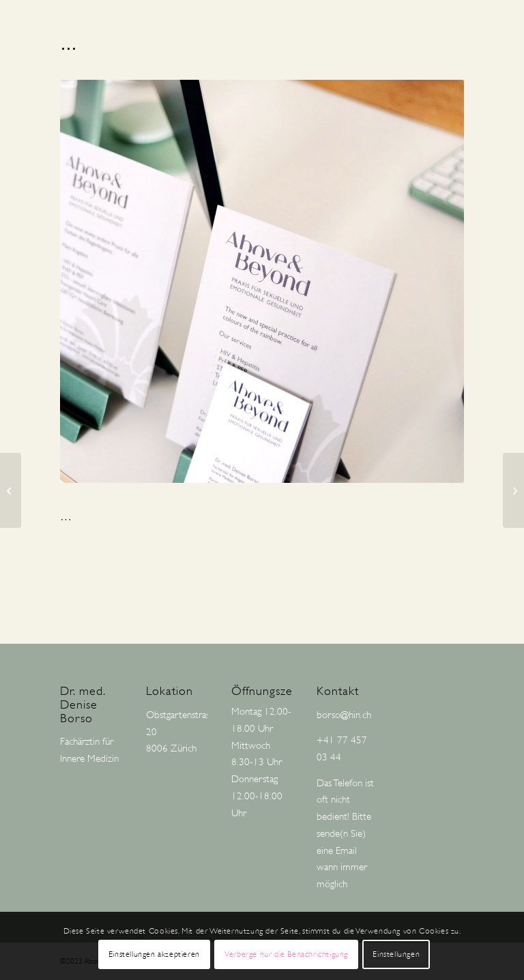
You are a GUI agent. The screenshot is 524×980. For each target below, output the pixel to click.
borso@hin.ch (344, 715)
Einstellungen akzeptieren (154, 954)
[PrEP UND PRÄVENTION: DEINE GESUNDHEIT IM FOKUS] (513, 490)
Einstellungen (396, 954)
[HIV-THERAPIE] (11, 490)
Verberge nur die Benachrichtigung (286, 954)
